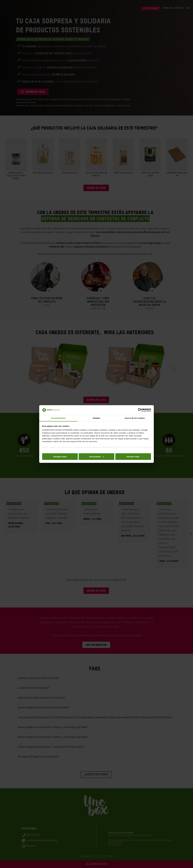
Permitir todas (133, 456)
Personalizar (97, 456)
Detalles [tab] (96, 418)
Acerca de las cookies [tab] (135, 418)
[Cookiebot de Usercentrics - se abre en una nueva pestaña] (140, 410)
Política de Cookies (127, 447)
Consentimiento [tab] (58, 418)
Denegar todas (60, 456)
